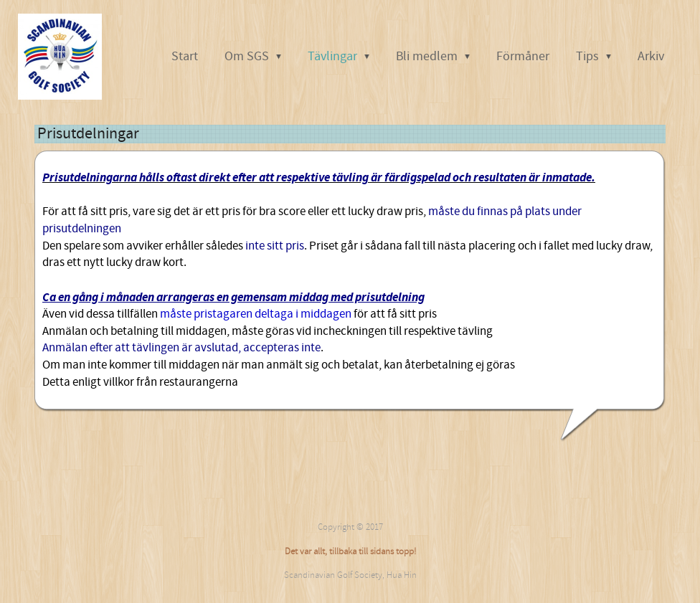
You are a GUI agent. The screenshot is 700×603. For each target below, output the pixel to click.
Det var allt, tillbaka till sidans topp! (350, 551)
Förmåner (523, 56)
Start (185, 56)
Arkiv (651, 56)
